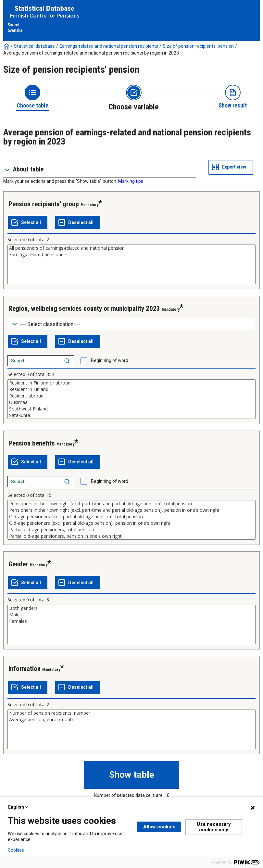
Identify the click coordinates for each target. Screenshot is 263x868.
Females (131, 621)
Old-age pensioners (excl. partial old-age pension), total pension (131, 517)
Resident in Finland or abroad (131, 383)
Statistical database (34, 46)
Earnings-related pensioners (131, 255)
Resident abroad (131, 396)
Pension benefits (32, 443)
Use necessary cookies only (214, 827)
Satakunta (131, 415)
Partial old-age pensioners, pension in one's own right (131, 536)
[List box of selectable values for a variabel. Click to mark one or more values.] (131, 264)
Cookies (16, 850)
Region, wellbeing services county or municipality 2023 (84, 308)
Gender (18, 564)
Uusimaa (131, 402)
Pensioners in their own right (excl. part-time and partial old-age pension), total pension (131, 504)
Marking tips (131, 181)
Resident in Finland (131, 389)
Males (131, 615)
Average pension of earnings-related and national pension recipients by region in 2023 (91, 53)
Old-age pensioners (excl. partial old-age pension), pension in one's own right (131, 523)
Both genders (131, 608)
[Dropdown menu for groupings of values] (131, 324)
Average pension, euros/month (131, 720)
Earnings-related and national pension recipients (109, 46)
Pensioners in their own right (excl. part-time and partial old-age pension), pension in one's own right (131, 510)
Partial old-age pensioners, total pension (131, 530)
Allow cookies (159, 827)
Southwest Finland (131, 409)
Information (25, 669)
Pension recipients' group (44, 204)
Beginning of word (110, 360)
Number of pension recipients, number (131, 713)
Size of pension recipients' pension (198, 46)
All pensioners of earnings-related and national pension (131, 248)
